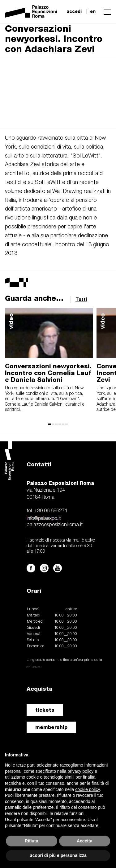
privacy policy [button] (80, 771)
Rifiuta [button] (32, 841)
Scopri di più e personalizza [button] (58, 855)
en (93, 11)
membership (51, 727)
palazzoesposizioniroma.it (55, 525)
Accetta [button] (85, 841)
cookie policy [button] (87, 789)
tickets (45, 710)
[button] (106, 11)
